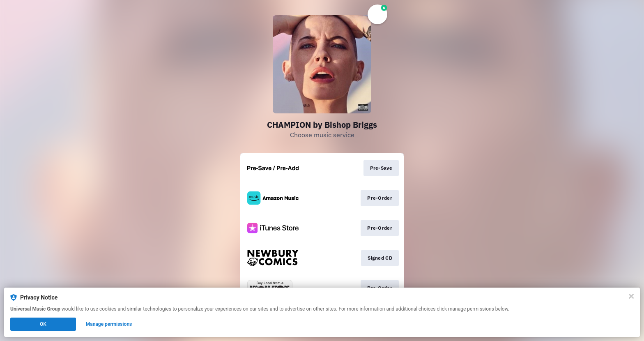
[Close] (631, 296)
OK (43, 324)
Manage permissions (109, 324)
